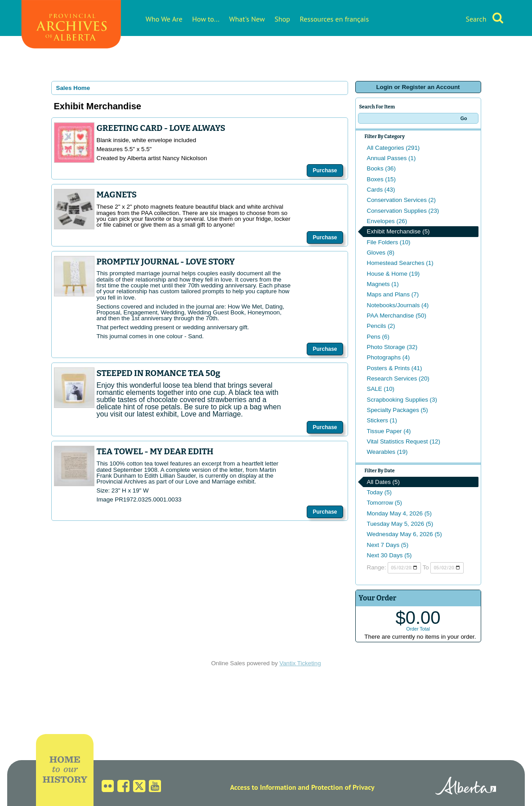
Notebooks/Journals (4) (398, 305)
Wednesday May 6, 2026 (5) (405, 534)
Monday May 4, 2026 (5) (399, 513)
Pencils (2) (381, 326)
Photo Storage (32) (392, 347)
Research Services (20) (398, 378)
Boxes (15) (381, 179)
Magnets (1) (383, 284)
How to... (206, 19)
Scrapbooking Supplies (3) (402, 400)
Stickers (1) (382, 420)
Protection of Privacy (343, 787)
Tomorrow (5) (385, 503)
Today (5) (380, 492)
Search (476, 19)
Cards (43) (381, 190)
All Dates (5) (383, 482)
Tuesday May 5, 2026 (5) (400, 524)
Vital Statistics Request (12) (404, 441)
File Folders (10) (389, 242)
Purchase (325, 170)
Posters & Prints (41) (395, 368)
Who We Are (164, 19)
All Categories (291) (393, 148)
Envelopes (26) (387, 221)
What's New (247, 19)
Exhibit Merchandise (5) (398, 231)
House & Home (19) (393, 274)
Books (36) (381, 168)
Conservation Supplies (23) (403, 211)
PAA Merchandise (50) (397, 316)
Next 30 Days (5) (389, 555)
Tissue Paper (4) (389, 431)
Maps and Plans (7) (393, 294)
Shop (282, 19)
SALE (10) (381, 389)
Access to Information (263, 787)
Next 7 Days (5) (388, 545)
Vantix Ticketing (300, 663)
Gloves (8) (381, 253)
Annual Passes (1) (391, 158)
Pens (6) (378, 337)
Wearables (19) (387, 452)
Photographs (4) (389, 357)
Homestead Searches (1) (400, 263)
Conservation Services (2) (401, 200)
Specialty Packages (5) (398, 410)
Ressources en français (335, 19)
